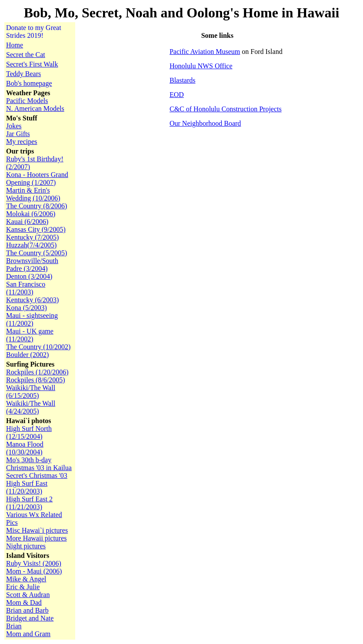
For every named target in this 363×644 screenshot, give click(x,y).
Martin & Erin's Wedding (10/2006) (33, 194)
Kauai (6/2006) (27, 222)
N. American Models (35, 108)
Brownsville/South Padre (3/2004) (32, 265)
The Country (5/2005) (37, 253)
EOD (177, 95)
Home (15, 45)
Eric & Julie (23, 587)
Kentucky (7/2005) (32, 237)
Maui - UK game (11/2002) (30, 335)
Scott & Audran (28, 595)
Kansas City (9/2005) (36, 229)
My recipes (22, 142)
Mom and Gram (28, 634)
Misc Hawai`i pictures (37, 530)
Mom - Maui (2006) (34, 571)
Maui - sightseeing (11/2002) (32, 319)
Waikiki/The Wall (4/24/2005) (31, 407)
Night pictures (26, 546)
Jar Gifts (18, 134)
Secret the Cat (26, 55)
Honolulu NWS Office (201, 66)
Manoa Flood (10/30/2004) (25, 448)
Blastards (183, 80)
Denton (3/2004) (29, 276)
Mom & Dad (24, 602)
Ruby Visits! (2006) (34, 563)
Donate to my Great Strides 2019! (34, 32)
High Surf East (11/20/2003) (27, 487)
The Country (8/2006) (37, 206)
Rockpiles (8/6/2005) (36, 380)
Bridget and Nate (30, 618)
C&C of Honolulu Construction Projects (226, 109)
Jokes (14, 126)
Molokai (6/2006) (31, 214)
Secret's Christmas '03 (37, 475)
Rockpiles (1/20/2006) (37, 372)
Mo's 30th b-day (29, 460)
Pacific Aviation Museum (205, 52)
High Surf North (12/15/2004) (29, 432)
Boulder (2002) (27, 355)
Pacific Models (27, 101)
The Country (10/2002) (38, 347)
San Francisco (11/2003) (26, 288)
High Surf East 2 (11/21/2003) (29, 503)
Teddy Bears (23, 74)
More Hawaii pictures (37, 538)
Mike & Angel (26, 579)
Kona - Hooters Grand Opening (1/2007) (37, 179)
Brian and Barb (27, 610)
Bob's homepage (29, 83)
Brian (14, 626)
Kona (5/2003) (27, 308)
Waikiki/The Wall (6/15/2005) (31, 392)
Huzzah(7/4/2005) (31, 245)
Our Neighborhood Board (205, 123)
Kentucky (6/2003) (32, 300)
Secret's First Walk (32, 64)
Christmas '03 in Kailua (39, 468)
